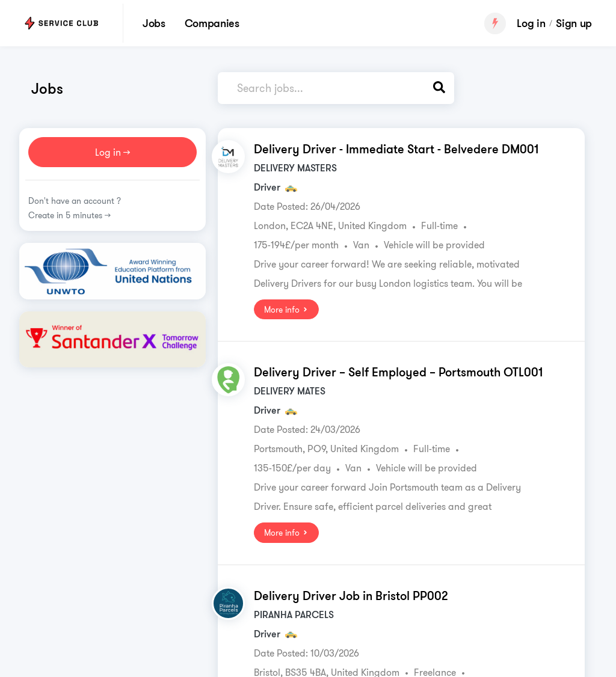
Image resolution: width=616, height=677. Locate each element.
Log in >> (112, 152)
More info (286, 310)
